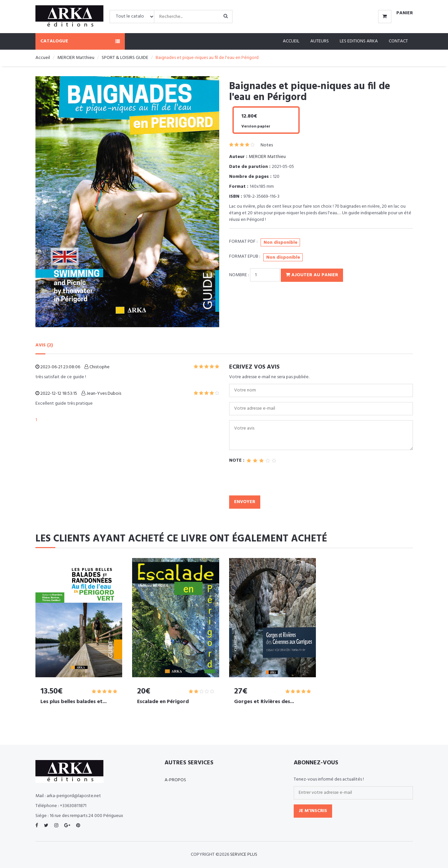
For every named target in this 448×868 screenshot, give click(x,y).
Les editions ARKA (359, 41)
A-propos (175, 780)
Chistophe (97, 367)
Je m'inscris (313, 811)
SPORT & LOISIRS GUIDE (125, 58)
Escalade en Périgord (163, 702)
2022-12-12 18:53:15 (56, 394)
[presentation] (279, 483)
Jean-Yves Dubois (101, 394)
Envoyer (245, 502)
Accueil (291, 41)
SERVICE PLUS (244, 855)
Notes (267, 145)
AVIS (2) (44, 345)
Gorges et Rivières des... (264, 702)
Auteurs (320, 41)
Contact (398, 41)
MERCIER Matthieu (76, 58)
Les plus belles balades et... (74, 702)
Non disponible (280, 243)
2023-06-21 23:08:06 (58, 367)
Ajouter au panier (312, 275)
